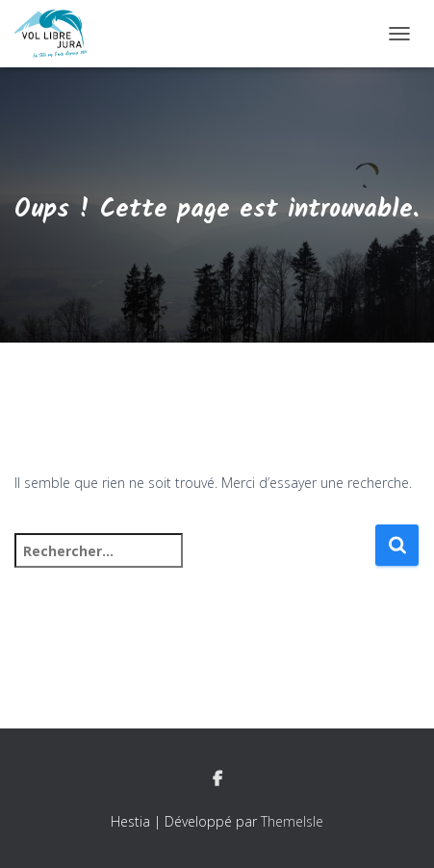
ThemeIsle (292, 821)
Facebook (217, 779)
